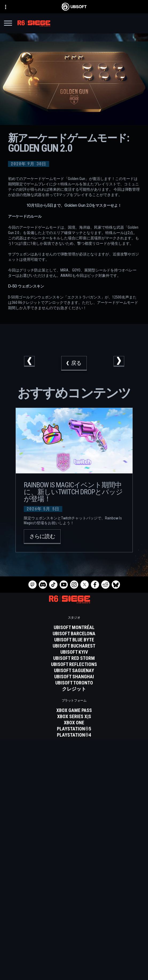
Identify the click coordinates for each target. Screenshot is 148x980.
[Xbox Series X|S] (74, 717)
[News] (74, 922)
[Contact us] (74, 941)
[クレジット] (74, 689)
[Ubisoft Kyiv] (74, 652)
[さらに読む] (42, 537)
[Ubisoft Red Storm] (74, 658)
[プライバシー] (74, 949)
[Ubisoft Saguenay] (74, 671)
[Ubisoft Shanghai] (74, 677)
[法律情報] (74, 964)
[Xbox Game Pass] (74, 710)
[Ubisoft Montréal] (74, 627)
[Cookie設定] (74, 971)
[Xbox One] (74, 723)
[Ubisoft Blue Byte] (74, 640)
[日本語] (74, 858)
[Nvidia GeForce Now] (74, 769)
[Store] (74, 902)
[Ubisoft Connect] (74, 909)
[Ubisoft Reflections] (74, 664)
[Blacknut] (74, 775)
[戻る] (74, 363)
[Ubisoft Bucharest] (74, 646)
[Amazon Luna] (74, 747)
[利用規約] (74, 956)
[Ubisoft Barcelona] (74, 634)
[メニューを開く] (8, 24)
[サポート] (74, 929)
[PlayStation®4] (74, 735)
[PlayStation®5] (74, 729)
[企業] (74, 916)
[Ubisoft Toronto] (74, 683)
